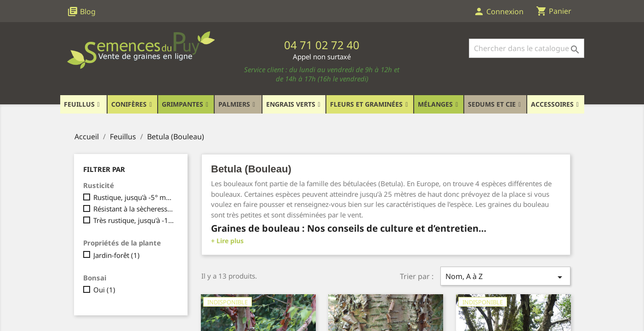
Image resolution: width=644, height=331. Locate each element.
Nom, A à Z (505, 277)
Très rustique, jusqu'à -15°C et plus (134, 220)
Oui (104, 290)
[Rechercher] (527, 48)
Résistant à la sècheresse (134, 209)
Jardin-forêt (117, 255)
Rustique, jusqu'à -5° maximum (134, 197)
